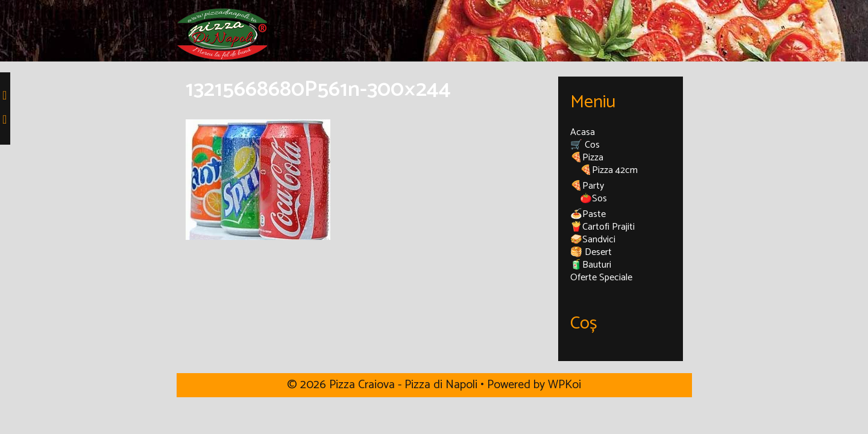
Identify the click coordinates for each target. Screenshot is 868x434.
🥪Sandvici (593, 240)
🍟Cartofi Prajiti (602, 227)
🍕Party (587, 186)
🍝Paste (588, 214)
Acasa (583, 132)
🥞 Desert (591, 252)
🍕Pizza (587, 158)
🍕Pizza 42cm (609, 170)
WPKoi (565, 385)
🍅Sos (593, 199)
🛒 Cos (585, 145)
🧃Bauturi (591, 265)
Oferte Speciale (601, 278)
